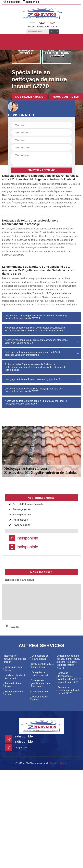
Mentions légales (59, 763)
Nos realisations (29, 97)
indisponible (12, 2)
